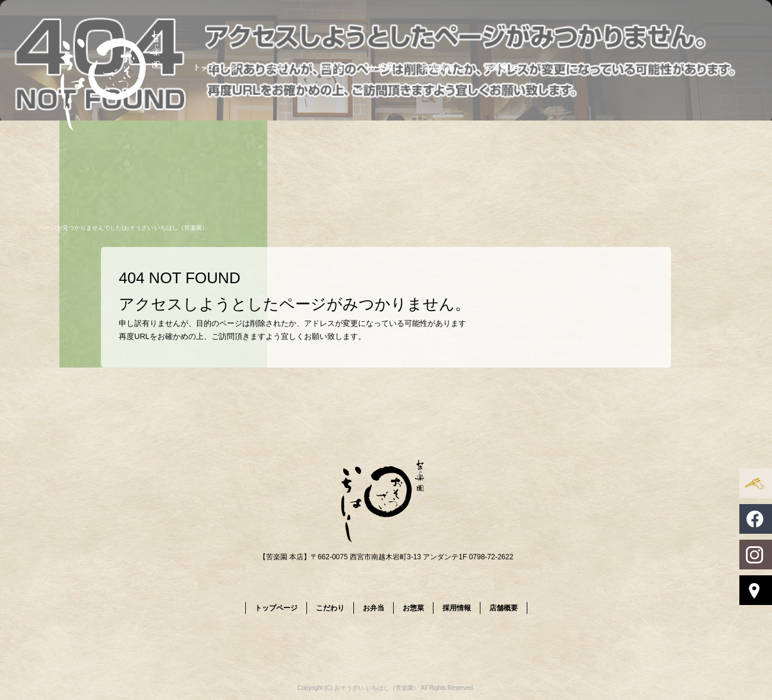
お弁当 (331, 67)
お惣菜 (382, 67)
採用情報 (438, 67)
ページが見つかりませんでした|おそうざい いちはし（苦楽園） (123, 228)
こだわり (278, 67)
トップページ (217, 67)
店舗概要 (500, 67)
